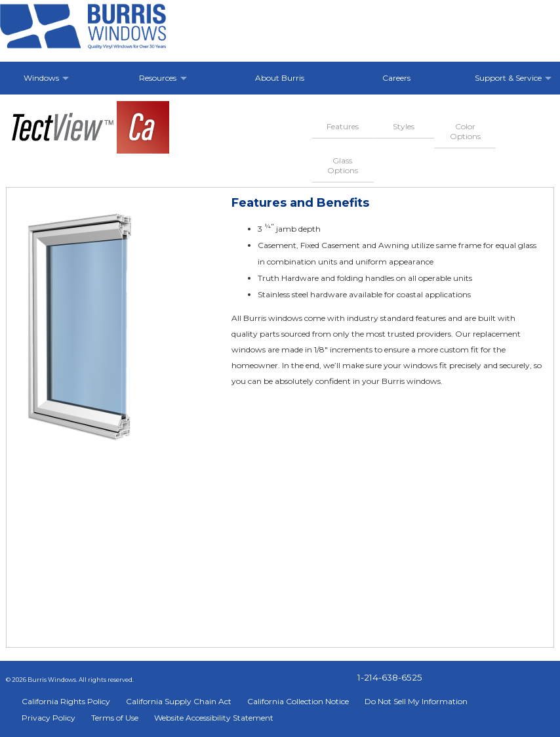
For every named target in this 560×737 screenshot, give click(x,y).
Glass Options (343, 165)
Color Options (465, 131)
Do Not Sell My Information (416, 701)
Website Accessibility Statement (214, 718)
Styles (404, 126)
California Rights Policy (66, 701)
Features (343, 126)
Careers (396, 78)
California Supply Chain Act (179, 701)
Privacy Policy (49, 718)
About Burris (280, 78)
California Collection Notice (298, 701)
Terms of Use (115, 718)
